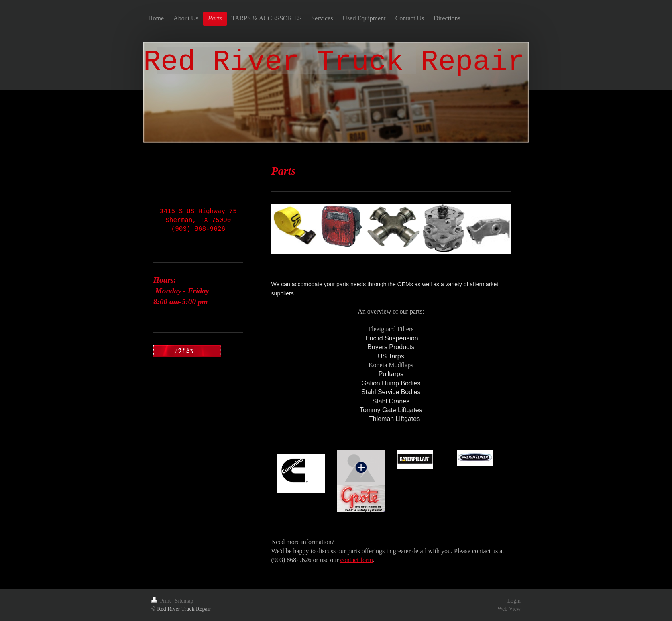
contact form (357, 560)
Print (162, 601)
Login (514, 601)
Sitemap (184, 601)
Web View (509, 609)
